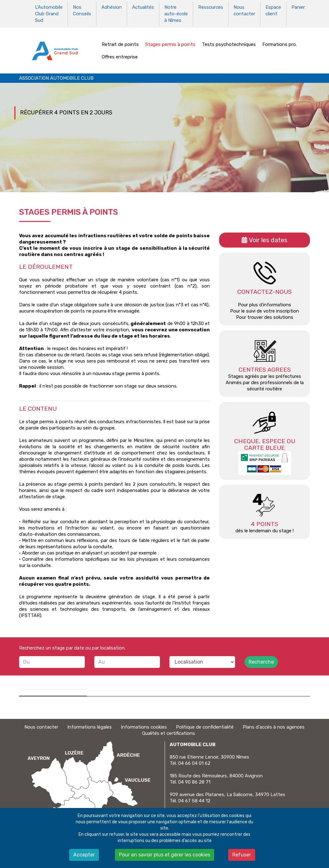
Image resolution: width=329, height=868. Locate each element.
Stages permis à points (170, 43)
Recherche (261, 661)
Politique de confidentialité (205, 726)
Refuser (242, 855)
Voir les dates (268, 239)
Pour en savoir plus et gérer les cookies (164, 855)
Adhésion (112, 7)
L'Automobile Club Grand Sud (49, 13)
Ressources (211, 7)
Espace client (273, 10)
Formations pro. (280, 43)
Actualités (143, 7)
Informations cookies (144, 726)
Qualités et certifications (169, 732)
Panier (298, 7)
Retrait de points (120, 43)
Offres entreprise (120, 56)
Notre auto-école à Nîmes (176, 13)
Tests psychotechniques (229, 43)
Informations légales (90, 726)
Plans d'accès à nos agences (274, 726)
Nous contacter (244, 10)
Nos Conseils (82, 10)
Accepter (84, 855)
